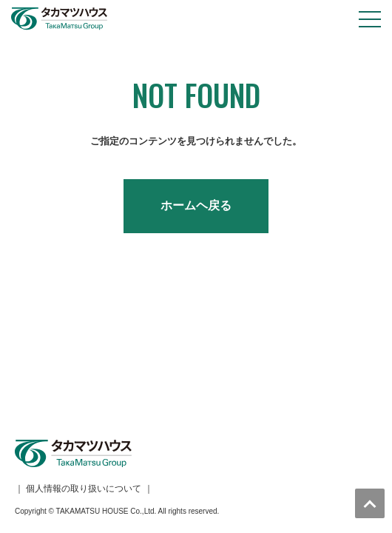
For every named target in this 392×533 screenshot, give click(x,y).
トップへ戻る (370, 503)
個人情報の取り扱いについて (84, 351)
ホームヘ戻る (196, 205)
